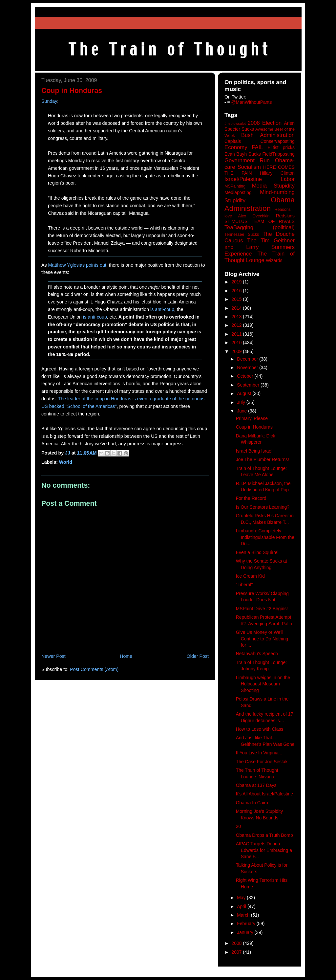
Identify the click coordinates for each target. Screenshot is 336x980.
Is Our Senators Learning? (263, 507)
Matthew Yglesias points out (77, 265)
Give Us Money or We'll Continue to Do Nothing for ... (262, 639)
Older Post (198, 656)
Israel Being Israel (254, 451)
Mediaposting (238, 192)
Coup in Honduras (254, 427)
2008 (237, 943)
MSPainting (235, 186)
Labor (288, 179)
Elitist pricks (281, 147)
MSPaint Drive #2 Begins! (262, 609)
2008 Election (265, 123)
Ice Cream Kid (250, 576)
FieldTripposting (279, 154)
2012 (237, 325)
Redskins (285, 216)
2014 (237, 308)
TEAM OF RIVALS (273, 221)
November (248, 367)
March (244, 915)
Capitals (233, 141)
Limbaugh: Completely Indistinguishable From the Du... (265, 537)
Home (126, 656)
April (242, 906)
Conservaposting (278, 141)
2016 (237, 291)
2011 (237, 334)
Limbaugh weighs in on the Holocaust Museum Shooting (263, 684)
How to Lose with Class (260, 729)
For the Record (251, 498)
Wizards (274, 260)
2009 (237, 351)
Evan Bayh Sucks (243, 154)
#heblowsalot (235, 123)
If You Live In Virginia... (259, 753)
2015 (237, 299)
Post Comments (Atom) (94, 669)
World (66, 462)
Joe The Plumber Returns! (262, 459)
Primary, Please (252, 418)
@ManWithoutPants (252, 102)
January (246, 932)
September (249, 385)
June (242, 411)
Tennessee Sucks (242, 234)
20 (238, 826)
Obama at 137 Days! (257, 785)
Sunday (49, 101)
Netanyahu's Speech (257, 654)
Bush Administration (268, 135)
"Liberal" (244, 585)
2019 (237, 282)
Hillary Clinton (277, 173)
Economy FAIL (244, 147)
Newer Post (53, 656)
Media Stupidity (273, 186)
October (246, 376)
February (247, 924)
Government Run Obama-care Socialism (260, 164)
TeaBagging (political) (260, 227)
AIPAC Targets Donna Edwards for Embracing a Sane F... (264, 850)
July (242, 402)
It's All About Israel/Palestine (264, 794)
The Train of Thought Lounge (260, 257)
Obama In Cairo (252, 803)
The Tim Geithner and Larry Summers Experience (260, 247)
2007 (237, 952)
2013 (237, 317)
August (245, 393)
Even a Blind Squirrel (257, 552)
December (248, 359)
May (242, 898)
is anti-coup (162, 309)
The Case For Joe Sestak (262, 762)
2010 (237, 343)
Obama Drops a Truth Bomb (264, 835)
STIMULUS (236, 221)
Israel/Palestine (243, 179)
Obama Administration (260, 204)
